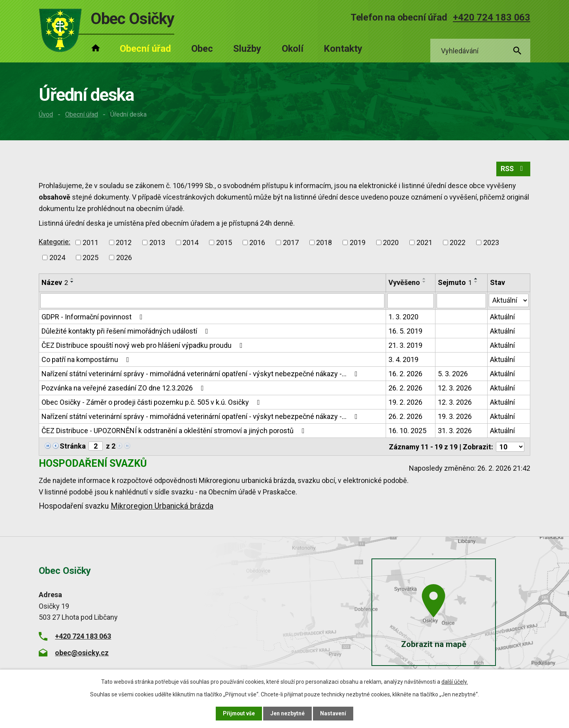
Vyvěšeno (404, 283)
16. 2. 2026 (405, 374)
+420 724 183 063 (492, 17)
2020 (391, 243)
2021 (424, 243)
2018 (324, 243)
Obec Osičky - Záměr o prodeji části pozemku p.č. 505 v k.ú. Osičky (152, 403)
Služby (247, 49)
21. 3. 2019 (405, 346)
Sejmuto (455, 283)
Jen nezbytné (288, 713)
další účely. (455, 682)
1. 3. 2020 (403, 317)
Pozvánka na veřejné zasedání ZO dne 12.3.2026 (124, 388)
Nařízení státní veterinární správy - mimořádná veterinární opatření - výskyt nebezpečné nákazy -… (201, 374)
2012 (124, 243)
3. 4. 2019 (403, 360)
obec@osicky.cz (82, 652)
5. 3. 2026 (453, 374)
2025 (90, 258)
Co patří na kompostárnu (87, 360)
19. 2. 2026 (405, 403)
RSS (513, 169)
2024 (57, 258)
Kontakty (343, 49)
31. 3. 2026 (455, 431)
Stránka (73, 446)
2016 (257, 243)
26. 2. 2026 (405, 388)
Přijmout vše (239, 713)
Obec (202, 49)
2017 (291, 243)
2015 (224, 243)
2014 (190, 243)
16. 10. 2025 (407, 431)
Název (55, 283)
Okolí (293, 49)
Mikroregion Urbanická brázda (162, 506)
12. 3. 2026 (455, 388)
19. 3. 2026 (455, 417)
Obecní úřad (82, 114)
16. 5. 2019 (405, 331)
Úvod (46, 114)
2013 (157, 243)
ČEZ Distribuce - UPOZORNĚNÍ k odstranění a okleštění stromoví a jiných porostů (175, 431)
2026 (124, 258)
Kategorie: (55, 242)
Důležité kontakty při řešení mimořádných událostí (126, 331)
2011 (90, 243)
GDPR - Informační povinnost (94, 317)
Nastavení (333, 713)
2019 (358, 243)
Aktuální (502, 317)
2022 (458, 243)
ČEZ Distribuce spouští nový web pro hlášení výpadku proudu (144, 346)
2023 (491, 243)
